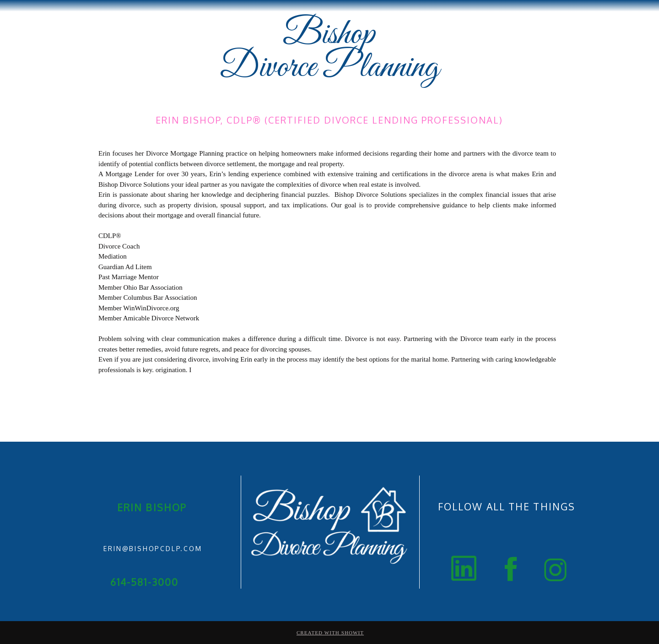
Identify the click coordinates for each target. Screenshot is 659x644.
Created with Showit (330, 633)
